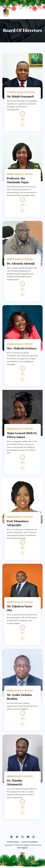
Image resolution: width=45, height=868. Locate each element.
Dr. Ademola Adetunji (21, 263)
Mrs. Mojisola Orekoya (22, 348)
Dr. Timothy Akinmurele (15, 782)
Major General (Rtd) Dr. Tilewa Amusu (22, 435)
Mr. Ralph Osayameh (20, 96)
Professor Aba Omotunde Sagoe (18, 180)
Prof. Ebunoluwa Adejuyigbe (18, 523)
